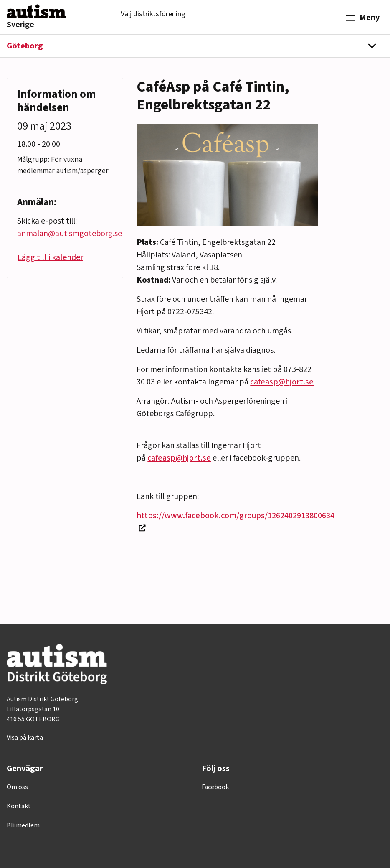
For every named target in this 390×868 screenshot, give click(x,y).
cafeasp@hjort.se (282, 382)
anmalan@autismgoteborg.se (70, 234)
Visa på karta (25, 738)
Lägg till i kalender (50, 257)
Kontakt (19, 806)
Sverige (20, 25)
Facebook (215, 787)
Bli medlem (23, 825)
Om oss (17, 787)
